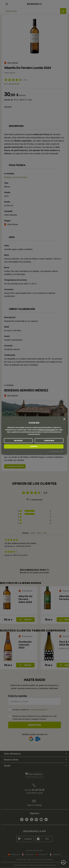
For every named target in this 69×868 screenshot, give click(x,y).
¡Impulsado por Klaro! (56, 452)
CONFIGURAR (49, 441)
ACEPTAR (34, 446)
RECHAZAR (18, 441)
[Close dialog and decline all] (64, 419)
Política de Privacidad (46, 430)
